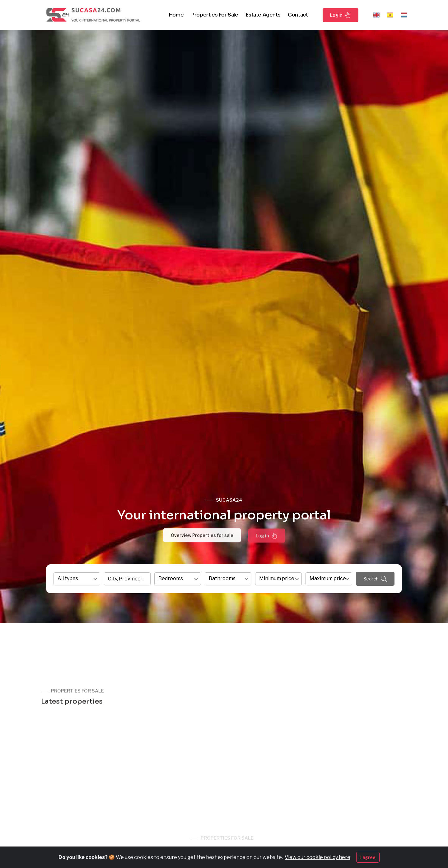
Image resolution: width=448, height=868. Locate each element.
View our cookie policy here (317, 857)
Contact (298, 15)
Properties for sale (215, 15)
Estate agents (263, 15)
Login (341, 15)
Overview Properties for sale (202, 537)
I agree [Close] (368, 857)
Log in (267, 538)
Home (176, 15)
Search (375, 579)
